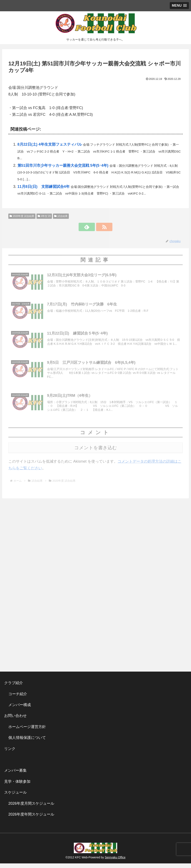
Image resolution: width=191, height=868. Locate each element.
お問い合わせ (15, 720)
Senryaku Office (115, 862)
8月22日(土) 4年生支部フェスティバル (50, 144)
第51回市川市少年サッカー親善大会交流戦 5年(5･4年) (63, 165)
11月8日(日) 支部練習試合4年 (44, 187)
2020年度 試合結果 (22, 216)
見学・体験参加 (17, 786)
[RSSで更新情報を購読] (100, 227)
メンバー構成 (20, 709)
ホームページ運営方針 (27, 731)
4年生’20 (44, 216)
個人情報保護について (27, 742)
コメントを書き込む (96, 452)
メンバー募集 (15, 775)
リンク (10, 753)
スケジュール (15, 797)
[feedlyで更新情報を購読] (91, 227)
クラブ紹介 (15, 687)
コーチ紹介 (18, 699)
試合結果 (61, 216)
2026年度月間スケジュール (31, 808)
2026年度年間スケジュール (31, 819)
